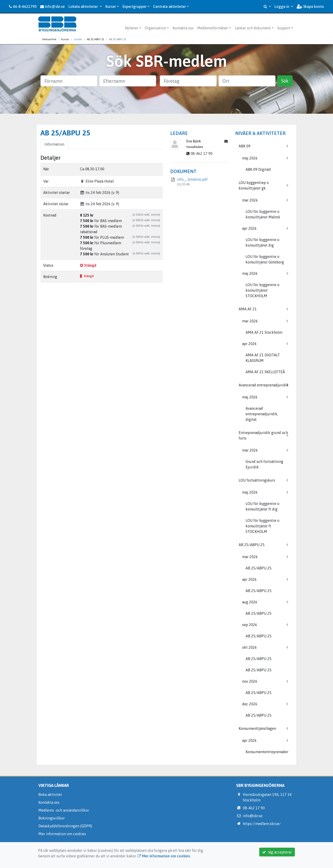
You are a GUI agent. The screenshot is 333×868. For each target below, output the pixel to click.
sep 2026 (250, 625)
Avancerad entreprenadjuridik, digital (262, 414)
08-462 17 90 (202, 153)
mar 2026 (250, 200)
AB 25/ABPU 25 (252, 545)
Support (284, 28)
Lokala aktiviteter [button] (84, 6)
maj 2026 (250, 158)
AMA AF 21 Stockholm (264, 332)
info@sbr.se (52, 6)
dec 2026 (250, 704)
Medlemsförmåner (213, 28)
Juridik (78, 39)
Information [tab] (54, 144)
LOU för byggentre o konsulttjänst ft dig (262, 506)
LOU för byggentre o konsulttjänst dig (262, 242)
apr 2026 (249, 228)
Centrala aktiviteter (170, 6)
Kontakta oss (183, 28)
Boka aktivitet (50, 795)
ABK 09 (245, 146)
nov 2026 (250, 681)
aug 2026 (250, 602)
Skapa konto (310, 6)
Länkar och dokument (253, 28)
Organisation (155, 28)
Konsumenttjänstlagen (257, 728)
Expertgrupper (135, 6)
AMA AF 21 (248, 309)
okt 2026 (250, 647)
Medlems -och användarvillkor (64, 810)
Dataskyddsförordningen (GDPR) (65, 826)
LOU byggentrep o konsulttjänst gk (254, 185)
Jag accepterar (277, 852)
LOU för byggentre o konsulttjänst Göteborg (265, 259)
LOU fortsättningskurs (257, 480)
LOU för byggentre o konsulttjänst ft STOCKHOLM (262, 526)
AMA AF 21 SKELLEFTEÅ (265, 372)
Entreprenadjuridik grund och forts (263, 435)
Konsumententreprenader (267, 752)
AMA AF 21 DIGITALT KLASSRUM (263, 358)
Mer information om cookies (62, 834)
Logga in (282, 6)
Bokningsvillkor (52, 818)
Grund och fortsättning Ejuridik (264, 464)
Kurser (111, 6)
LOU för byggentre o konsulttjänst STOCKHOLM (262, 290)
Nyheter (132, 28)
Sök (285, 81)
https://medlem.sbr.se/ (262, 824)
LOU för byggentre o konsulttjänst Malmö (263, 214)
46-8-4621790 (23, 6)
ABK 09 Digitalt (258, 169)
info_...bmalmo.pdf (192, 179)
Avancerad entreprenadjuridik (264, 385)
